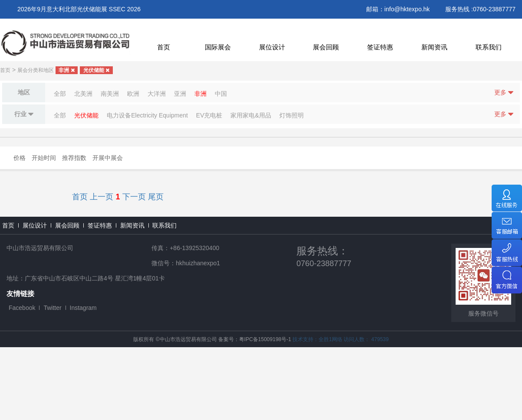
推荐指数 (74, 158)
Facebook (22, 308)
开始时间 (44, 158)
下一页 (134, 197)
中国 (221, 94)
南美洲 (110, 94)
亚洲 (180, 94)
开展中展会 (108, 158)
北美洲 (83, 94)
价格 (20, 158)
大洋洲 (157, 94)
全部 (60, 94)
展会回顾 (326, 47)
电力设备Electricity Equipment (147, 115)
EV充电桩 (209, 115)
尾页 (156, 197)
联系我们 (489, 47)
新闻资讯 (434, 47)
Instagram (83, 308)
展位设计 (272, 47)
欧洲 (133, 94)
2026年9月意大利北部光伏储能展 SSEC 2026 (79, 9)
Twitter (52, 308)
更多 (504, 93)
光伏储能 (96, 70)
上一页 (102, 197)
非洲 (66, 70)
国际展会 (218, 47)
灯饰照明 (292, 115)
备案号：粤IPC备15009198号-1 (255, 339)
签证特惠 (380, 47)
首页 (164, 47)
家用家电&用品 (251, 115)
